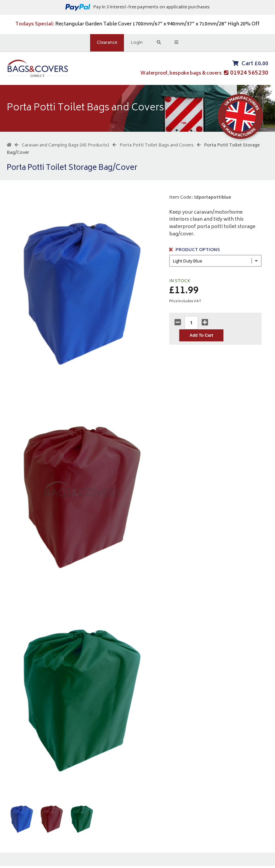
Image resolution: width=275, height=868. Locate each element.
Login (137, 43)
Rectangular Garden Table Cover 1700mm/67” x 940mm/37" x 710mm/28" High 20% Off (137, 24)
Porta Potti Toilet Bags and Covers (157, 147)
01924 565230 (249, 74)
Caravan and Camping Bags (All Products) (65, 147)
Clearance (107, 43)
